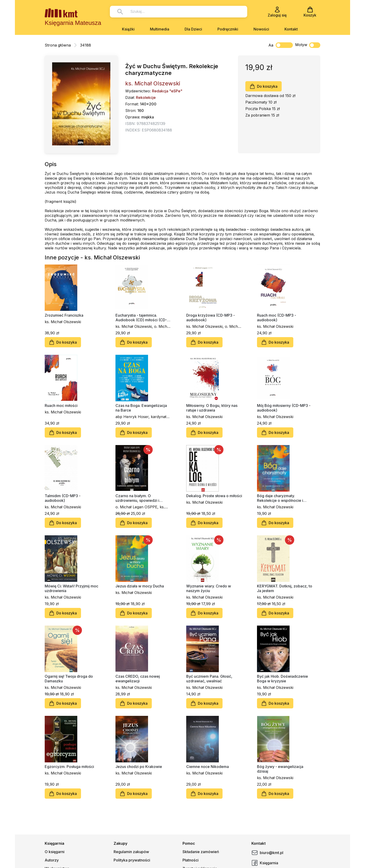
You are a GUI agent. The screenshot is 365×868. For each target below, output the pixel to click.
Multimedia (160, 29)
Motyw (308, 45)
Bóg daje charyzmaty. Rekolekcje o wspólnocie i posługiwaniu (280, 498)
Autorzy (52, 860)
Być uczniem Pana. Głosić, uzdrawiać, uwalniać (209, 679)
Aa (271, 45)
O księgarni (55, 852)
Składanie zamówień (201, 852)
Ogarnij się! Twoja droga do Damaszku (69, 679)
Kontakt (291, 29)
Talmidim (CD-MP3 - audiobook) (63, 498)
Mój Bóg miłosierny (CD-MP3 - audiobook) (284, 408)
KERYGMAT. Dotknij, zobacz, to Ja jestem (285, 588)
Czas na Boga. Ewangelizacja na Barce (141, 408)
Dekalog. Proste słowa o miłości (214, 496)
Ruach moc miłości (61, 406)
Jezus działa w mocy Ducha (140, 586)
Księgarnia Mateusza (73, 23)
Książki (128, 29)
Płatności (191, 860)
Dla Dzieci (193, 29)
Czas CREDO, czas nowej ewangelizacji (138, 679)
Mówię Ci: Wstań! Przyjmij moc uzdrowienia (71, 588)
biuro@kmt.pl (267, 853)
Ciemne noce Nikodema (208, 767)
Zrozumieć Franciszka (64, 315)
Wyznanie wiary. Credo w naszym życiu (209, 588)
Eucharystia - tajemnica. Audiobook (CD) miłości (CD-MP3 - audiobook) (141, 318)
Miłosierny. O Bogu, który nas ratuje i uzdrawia (212, 408)
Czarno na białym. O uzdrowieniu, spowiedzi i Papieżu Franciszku (137, 498)
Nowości (261, 29)
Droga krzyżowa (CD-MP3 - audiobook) (211, 318)
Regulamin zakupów (131, 852)
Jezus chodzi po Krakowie (139, 767)
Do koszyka (264, 86)
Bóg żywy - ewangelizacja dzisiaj (280, 769)
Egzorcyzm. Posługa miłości (69, 767)
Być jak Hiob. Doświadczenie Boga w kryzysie (282, 679)
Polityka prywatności (132, 860)
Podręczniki (228, 29)
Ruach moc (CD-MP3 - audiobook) (277, 318)
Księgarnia (265, 863)
